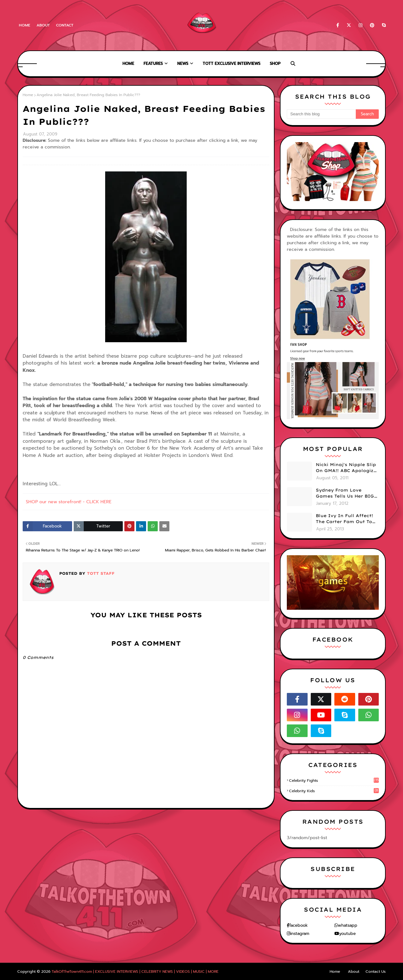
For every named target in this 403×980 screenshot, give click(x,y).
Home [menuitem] (128, 63)
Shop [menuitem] (275, 63)
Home (25, 25)
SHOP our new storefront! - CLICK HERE (69, 502)
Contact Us (376, 971)
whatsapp (348, 925)
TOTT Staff (100, 573)
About (43, 25)
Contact (65, 25)
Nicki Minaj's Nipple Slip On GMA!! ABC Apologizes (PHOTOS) (347, 468)
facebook (298, 925)
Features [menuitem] (153, 63)
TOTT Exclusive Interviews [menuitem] (232, 63)
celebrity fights (334, 781)
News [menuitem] (183, 63)
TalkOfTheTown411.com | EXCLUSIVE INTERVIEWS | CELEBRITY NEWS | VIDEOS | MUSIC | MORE (135, 971)
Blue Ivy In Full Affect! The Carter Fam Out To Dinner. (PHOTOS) (344, 519)
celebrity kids (334, 791)
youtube (347, 934)
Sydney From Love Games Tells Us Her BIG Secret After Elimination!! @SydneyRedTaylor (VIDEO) (345, 493)
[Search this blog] (321, 114)
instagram (300, 934)
